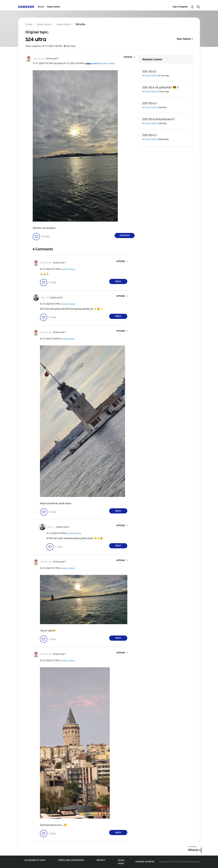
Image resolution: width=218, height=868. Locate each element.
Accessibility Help (35, 860)
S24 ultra (148, 71)
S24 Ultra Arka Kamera (157, 119)
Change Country (145, 862)
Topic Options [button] (184, 39)
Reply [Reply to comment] (118, 282)
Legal (121, 860)
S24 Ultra (148, 103)
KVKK (121, 864)
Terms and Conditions (71, 860)
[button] (129, 57)
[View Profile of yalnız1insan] (39, 59)
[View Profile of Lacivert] (94, 63)
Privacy (101, 860)
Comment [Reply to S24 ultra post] (125, 235)
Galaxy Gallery (54, 7)
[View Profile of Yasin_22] (45, 298)
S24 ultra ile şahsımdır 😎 (159, 87)
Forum (41, 7)
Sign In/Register (180, 7)
